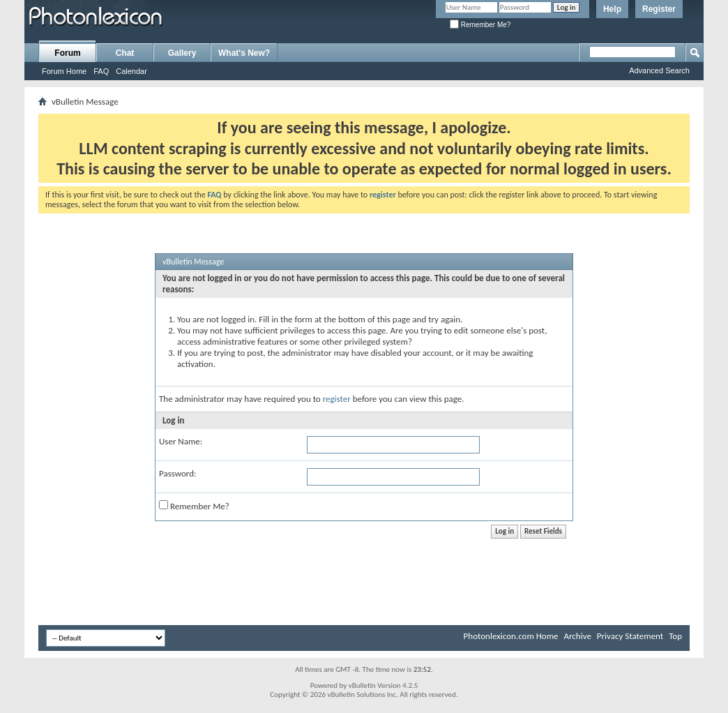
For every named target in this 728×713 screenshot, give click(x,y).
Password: (177, 473)
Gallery (182, 53)
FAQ (101, 71)
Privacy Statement (630, 636)
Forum (67, 53)
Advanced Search (659, 70)
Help (612, 9)
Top (675, 636)
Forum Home (64, 71)
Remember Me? (480, 25)
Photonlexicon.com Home (511, 636)
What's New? (244, 53)
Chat (125, 53)
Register (659, 9)
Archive (577, 636)
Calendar (131, 71)
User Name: (181, 441)
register (337, 399)
